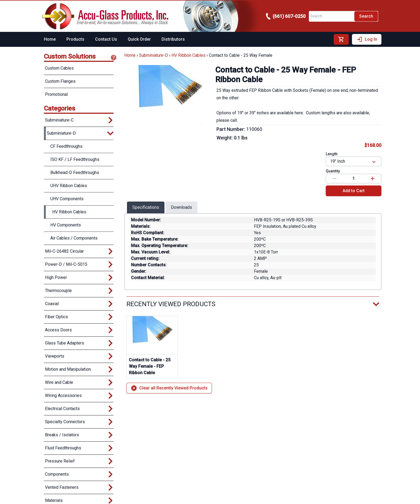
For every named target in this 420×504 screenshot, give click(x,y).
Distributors (173, 39)
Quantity (333, 171)
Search (366, 16)
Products (75, 39)
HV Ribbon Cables (188, 55)
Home (50, 39)
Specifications (146, 207)
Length (332, 154)
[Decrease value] (335, 179)
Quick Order (139, 39)
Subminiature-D (153, 55)
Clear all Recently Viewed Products (169, 388)
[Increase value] (373, 179)
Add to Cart (354, 191)
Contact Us (106, 39)
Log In (367, 39)
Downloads (181, 207)
